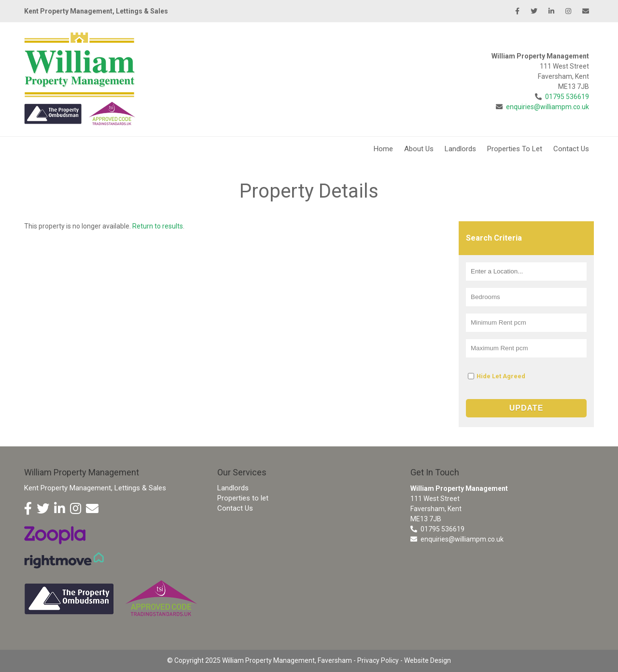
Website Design (428, 660)
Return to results (158, 226)
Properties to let (243, 498)
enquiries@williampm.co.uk (548, 107)
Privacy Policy (378, 660)
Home (383, 149)
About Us (419, 149)
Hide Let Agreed (501, 376)
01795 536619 (567, 97)
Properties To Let (515, 149)
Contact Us (571, 149)
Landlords (460, 149)
